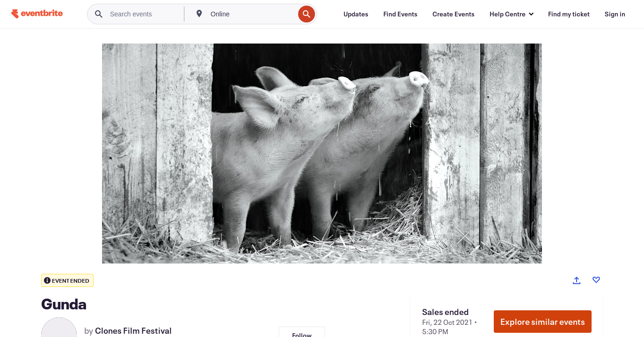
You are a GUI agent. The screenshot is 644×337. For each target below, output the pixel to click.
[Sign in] (615, 14)
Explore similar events (543, 322)
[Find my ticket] (569, 14)
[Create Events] (454, 14)
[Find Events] (400, 14)
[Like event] (596, 280)
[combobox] (252, 14)
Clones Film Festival (133, 330)
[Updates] (356, 14)
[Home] (37, 14)
